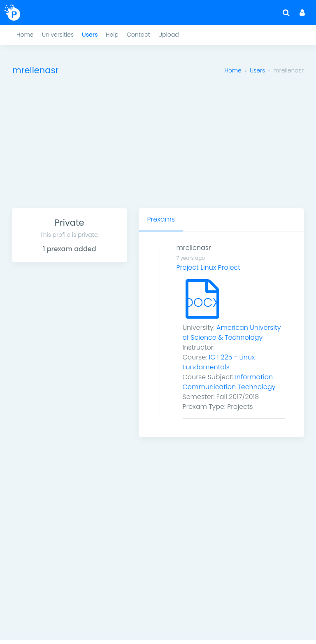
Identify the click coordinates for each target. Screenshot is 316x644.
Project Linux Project (208, 267)
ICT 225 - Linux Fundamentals (219, 362)
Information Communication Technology (229, 382)
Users (257, 70)
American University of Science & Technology (232, 332)
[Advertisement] (158, 147)
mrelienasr (194, 248)
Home (233, 70)
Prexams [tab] (161, 219)
